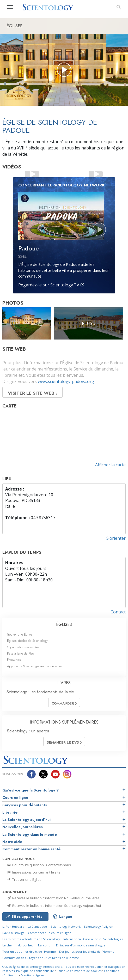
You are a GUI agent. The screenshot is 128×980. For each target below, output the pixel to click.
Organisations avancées (23, 647)
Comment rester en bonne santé (31, 849)
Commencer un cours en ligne (50, 933)
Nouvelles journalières (23, 827)
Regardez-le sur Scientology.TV (51, 285)
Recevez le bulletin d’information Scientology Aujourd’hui (54, 906)
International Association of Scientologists (93, 939)
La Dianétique (37, 926)
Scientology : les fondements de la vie (40, 692)
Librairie (10, 812)
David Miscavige (13, 933)
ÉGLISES (64, 624)
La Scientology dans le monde (30, 834)
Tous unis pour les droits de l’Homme (29, 951)
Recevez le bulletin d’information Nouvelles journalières (53, 898)
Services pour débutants (25, 805)
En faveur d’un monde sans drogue (81, 945)
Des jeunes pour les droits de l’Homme (87, 951)
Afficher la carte (110, 465)
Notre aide (12, 842)
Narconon (45, 945)
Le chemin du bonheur (19, 945)
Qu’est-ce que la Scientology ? (31, 790)
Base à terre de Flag (21, 653)
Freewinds (14, 660)
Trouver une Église (20, 634)
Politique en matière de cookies (79, 971)
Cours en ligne (15, 797)
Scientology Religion (99, 926)
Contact (118, 612)
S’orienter (116, 538)
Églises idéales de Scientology (27, 641)
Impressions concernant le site (33, 872)
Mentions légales (33, 975)
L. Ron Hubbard (13, 926)
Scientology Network (66, 926)
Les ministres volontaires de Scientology (31, 939)
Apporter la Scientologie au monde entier (35, 666)
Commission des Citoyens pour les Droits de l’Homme (41, 958)
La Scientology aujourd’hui (26, 820)
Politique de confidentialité (35, 971)
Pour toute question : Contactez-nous (39, 865)
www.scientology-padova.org (66, 381)
